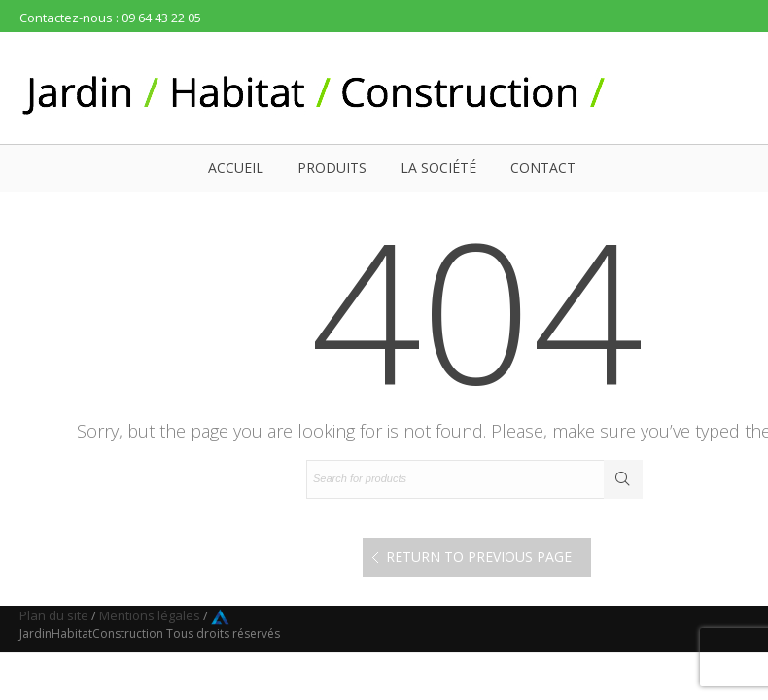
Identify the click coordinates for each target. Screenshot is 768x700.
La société (438, 168)
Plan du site (54, 615)
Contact (543, 168)
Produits (332, 168)
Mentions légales (150, 615)
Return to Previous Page (479, 557)
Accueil (236, 168)
